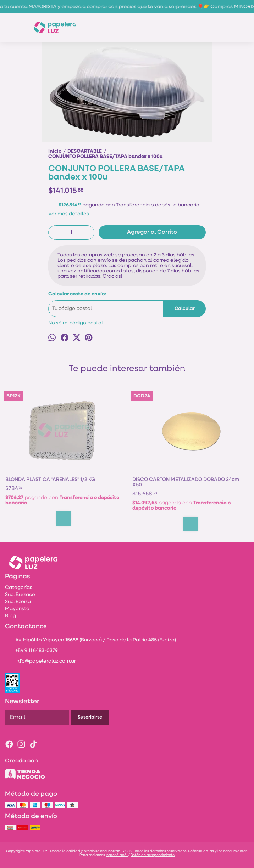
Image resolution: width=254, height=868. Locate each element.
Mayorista (17, 609)
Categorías (19, 588)
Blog (10, 616)
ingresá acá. (117, 855)
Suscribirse (90, 717)
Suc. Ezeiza (18, 602)
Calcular (185, 309)
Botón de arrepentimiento (153, 855)
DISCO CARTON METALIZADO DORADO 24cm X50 (186, 482)
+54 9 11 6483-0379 (31, 651)
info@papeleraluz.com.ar (40, 662)
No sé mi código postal (76, 323)
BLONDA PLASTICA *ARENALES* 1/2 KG (50, 480)
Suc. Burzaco (20, 595)
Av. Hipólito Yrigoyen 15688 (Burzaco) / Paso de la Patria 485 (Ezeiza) (90, 641)
